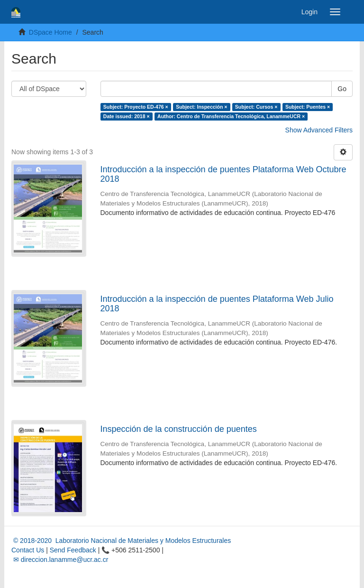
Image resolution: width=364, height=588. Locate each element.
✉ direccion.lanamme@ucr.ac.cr (60, 560)
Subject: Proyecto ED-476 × (136, 107)
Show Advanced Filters (319, 130)
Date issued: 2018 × (127, 116)
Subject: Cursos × (256, 107)
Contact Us (28, 550)
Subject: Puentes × (308, 107)
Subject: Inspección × (201, 107)
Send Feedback (73, 550)
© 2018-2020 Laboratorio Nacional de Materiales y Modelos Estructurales (121, 541)
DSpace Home (50, 32)
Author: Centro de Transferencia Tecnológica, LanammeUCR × (231, 116)
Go (342, 89)
